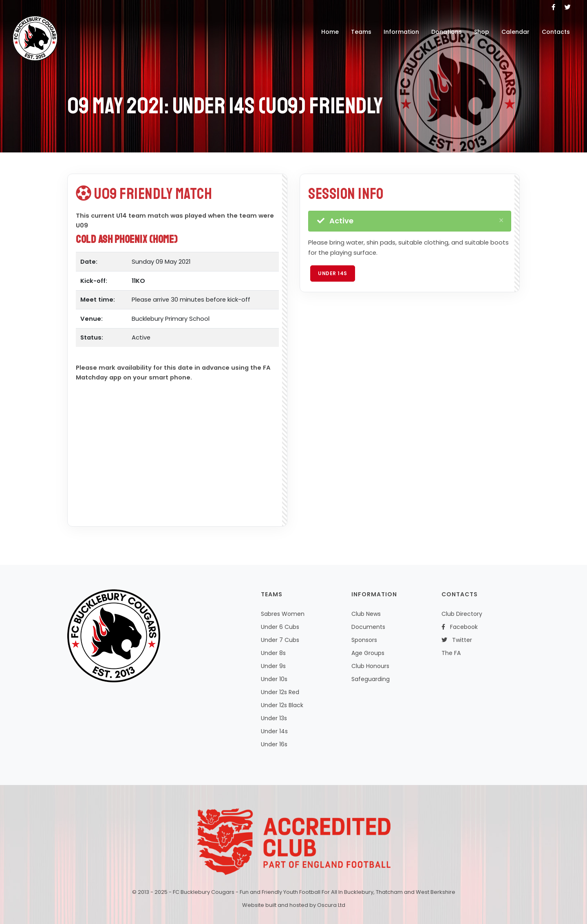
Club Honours (370, 666)
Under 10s (274, 679)
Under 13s (274, 718)
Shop (482, 32)
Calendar (515, 32)
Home (330, 32)
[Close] (501, 220)
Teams (361, 32)
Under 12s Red (280, 692)
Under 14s (333, 273)
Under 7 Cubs (280, 640)
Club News (366, 614)
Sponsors (364, 640)
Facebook (460, 627)
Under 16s (274, 744)
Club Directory (462, 614)
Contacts (556, 32)
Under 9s (273, 666)
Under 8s (273, 653)
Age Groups (368, 653)
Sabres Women (283, 614)
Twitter (457, 640)
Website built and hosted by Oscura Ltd (294, 905)
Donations (447, 32)
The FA (451, 653)
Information (401, 32)
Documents (368, 627)
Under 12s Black (282, 705)
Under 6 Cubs (280, 627)
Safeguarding (371, 679)
